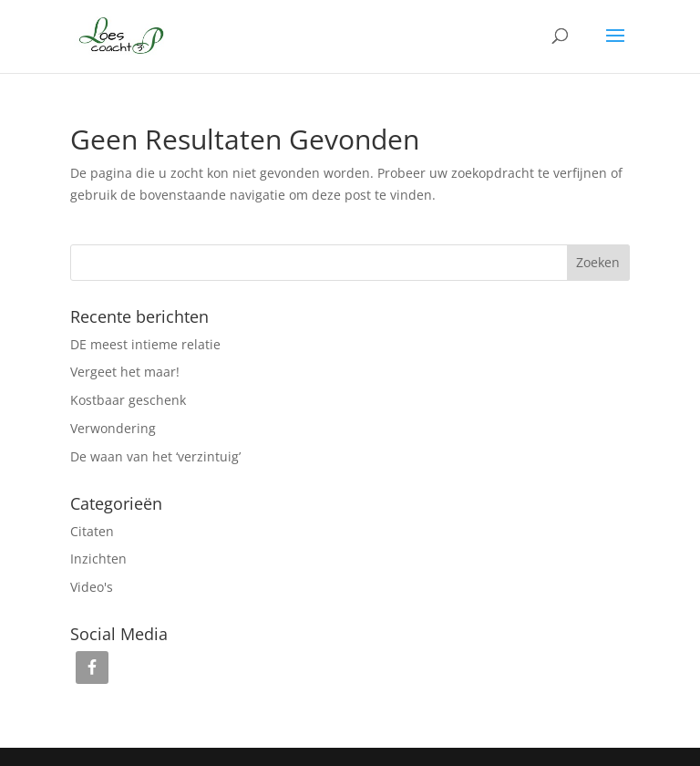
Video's (92, 587)
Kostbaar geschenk (128, 400)
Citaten (92, 531)
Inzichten (98, 559)
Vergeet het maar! (125, 372)
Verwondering (113, 428)
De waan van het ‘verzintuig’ (155, 456)
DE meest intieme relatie (145, 344)
